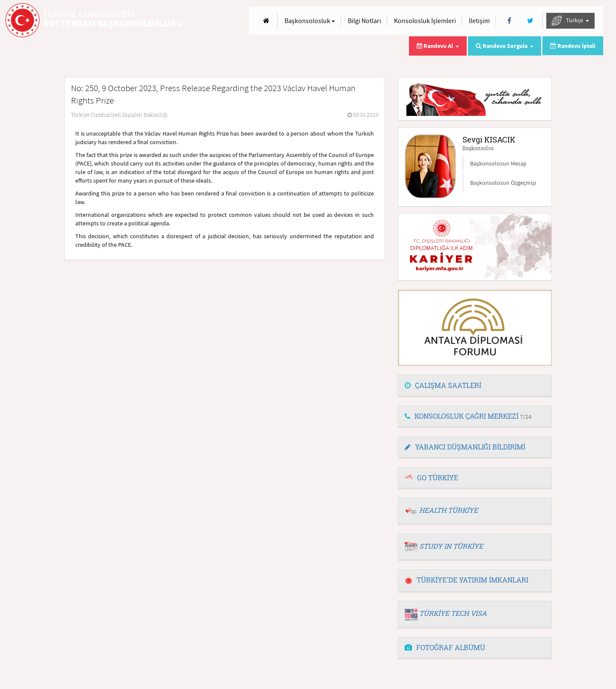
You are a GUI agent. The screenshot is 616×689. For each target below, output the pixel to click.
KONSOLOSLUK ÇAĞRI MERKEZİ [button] (468, 416)
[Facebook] (509, 21)
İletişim (479, 21)
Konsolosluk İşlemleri (425, 21)
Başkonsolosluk (310, 21)
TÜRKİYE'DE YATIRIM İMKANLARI (466, 580)
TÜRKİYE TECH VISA (453, 613)
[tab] (475, 386)
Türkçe (570, 21)
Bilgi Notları (364, 21)
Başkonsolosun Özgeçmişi (503, 183)
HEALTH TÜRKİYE (449, 510)
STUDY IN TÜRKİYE (451, 546)
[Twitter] (530, 21)
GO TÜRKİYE (438, 478)
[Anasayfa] (266, 21)
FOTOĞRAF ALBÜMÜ (445, 647)
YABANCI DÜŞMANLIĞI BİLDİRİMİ (465, 447)
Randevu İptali (573, 46)
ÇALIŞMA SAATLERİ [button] (443, 385)
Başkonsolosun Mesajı (498, 163)
